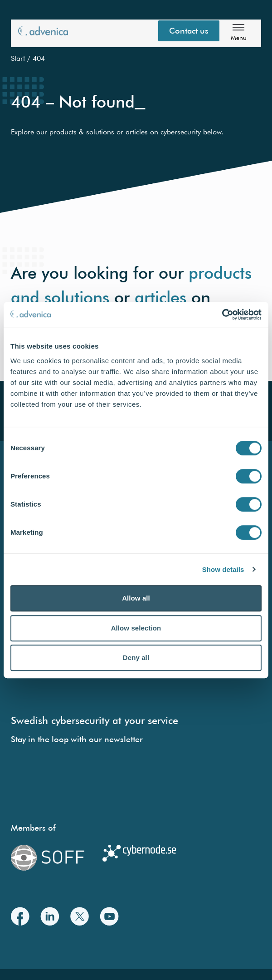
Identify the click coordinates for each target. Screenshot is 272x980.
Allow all (136, 598)
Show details (223, 569)
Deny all (136, 657)
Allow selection (136, 628)
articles (160, 297)
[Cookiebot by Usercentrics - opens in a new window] (222, 315)
